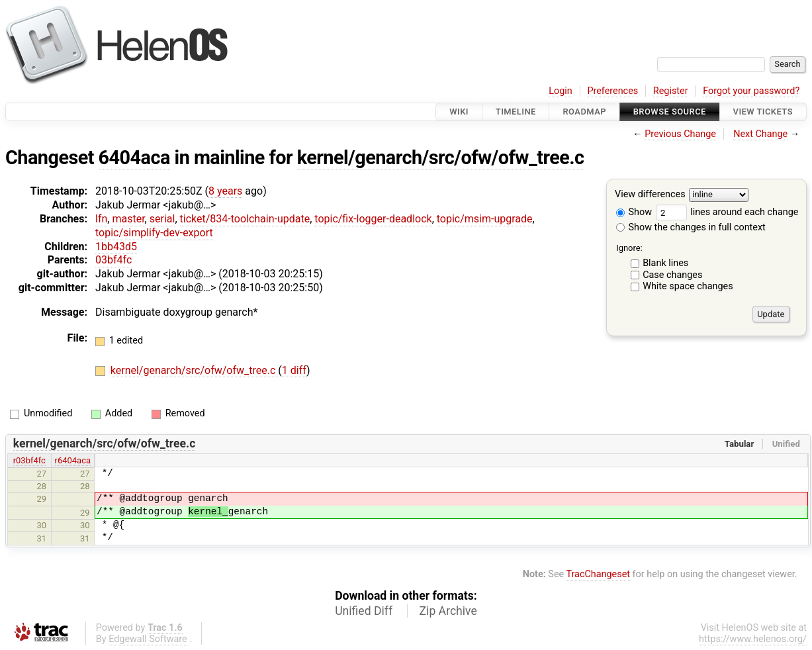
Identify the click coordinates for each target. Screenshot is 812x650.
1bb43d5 (116, 247)
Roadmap (584, 112)
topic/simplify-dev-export (154, 233)
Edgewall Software (148, 639)
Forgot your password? (751, 91)
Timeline (516, 112)
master (128, 219)
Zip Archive (448, 611)
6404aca (134, 158)
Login (561, 91)
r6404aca (73, 460)
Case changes (672, 275)
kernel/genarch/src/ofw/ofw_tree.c (441, 158)
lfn (101, 219)
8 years (225, 191)
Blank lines (665, 263)
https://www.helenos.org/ (753, 639)
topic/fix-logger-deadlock (373, 219)
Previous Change (680, 134)
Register (671, 91)
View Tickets (763, 112)
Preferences (612, 91)
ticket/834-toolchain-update (245, 219)
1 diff (294, 370)
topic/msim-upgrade (485, 219)
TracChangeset (598, 574)
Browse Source (670, 112)
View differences (650, 195)
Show (634, 212)
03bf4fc (113, 260)
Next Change (760, 134)
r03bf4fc (29, 460)
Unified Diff (364, 611)
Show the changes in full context (691, 227)
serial (162, 219)
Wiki (459, 112)
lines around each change (727, 212)
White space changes (688, 286)
